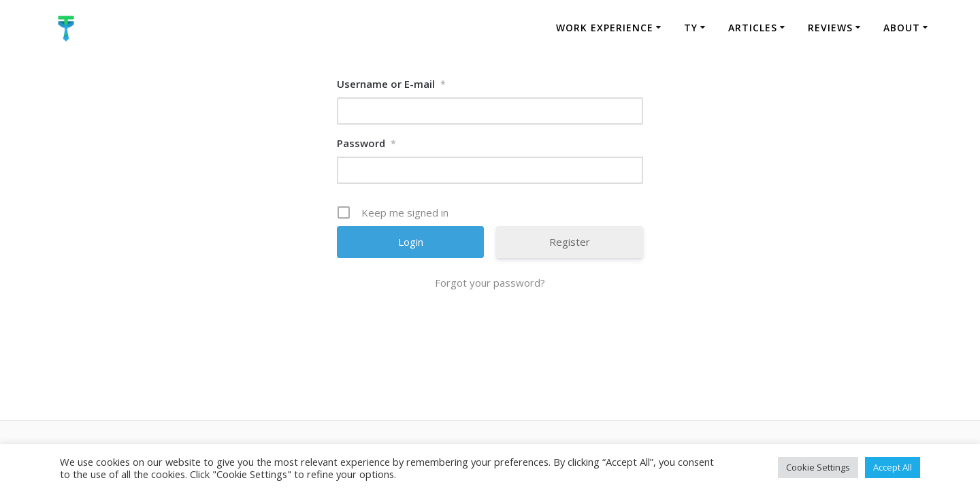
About (902, 28)
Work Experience (605, 28)
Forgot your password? (490, 283)
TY (691, 28)
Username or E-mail (391, 84)
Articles (753, 28)
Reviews (830, 28)
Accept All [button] (893, 467)
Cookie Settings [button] (818, 467)
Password (366, 143)
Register (570, 242)
